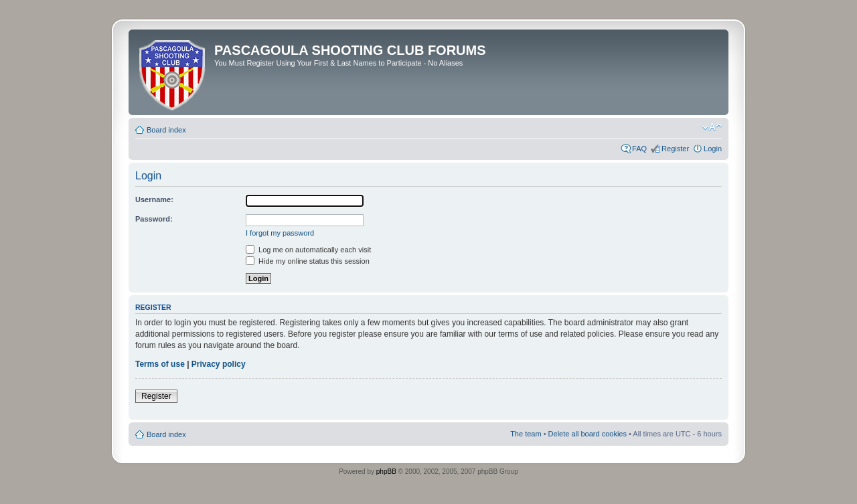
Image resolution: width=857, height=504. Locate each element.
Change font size (712, 127)
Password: (154, 219)
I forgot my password (280, 233)
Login (713, 149)
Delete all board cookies (588, 434)
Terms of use (160, 364)
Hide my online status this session (308, 261)
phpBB (386, 472)
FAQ (639, 149)
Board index (166, 130)
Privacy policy (219, 364)
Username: (154, 199)
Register (675, 149)
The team (526, 434)
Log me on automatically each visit (308, 250)
